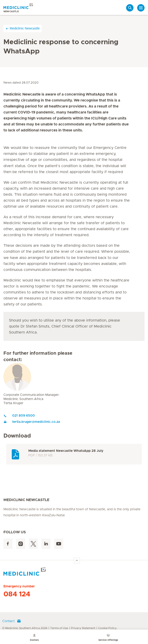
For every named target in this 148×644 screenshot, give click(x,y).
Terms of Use (59, 628)
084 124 (17, 594)
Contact (12, 621)
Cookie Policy (107, 628)
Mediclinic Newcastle (23, 28)
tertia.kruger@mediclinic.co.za (32, 422)
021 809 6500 (19, 416)
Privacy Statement (83, 628)
